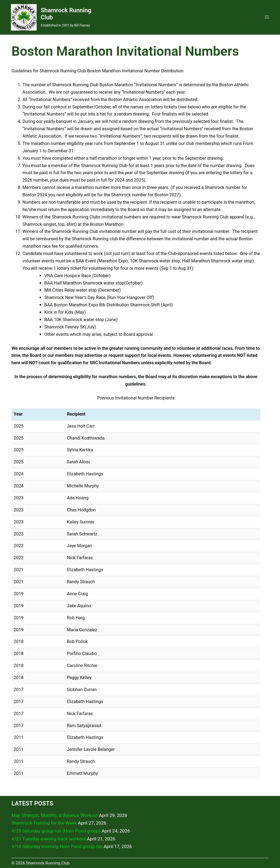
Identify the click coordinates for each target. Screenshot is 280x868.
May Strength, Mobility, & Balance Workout (55, 815)
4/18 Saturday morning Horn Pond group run (57, 846)
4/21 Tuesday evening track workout (49, 839)
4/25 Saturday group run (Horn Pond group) (56, 831)
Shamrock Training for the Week (44, 823)
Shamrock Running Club (59, 14)
